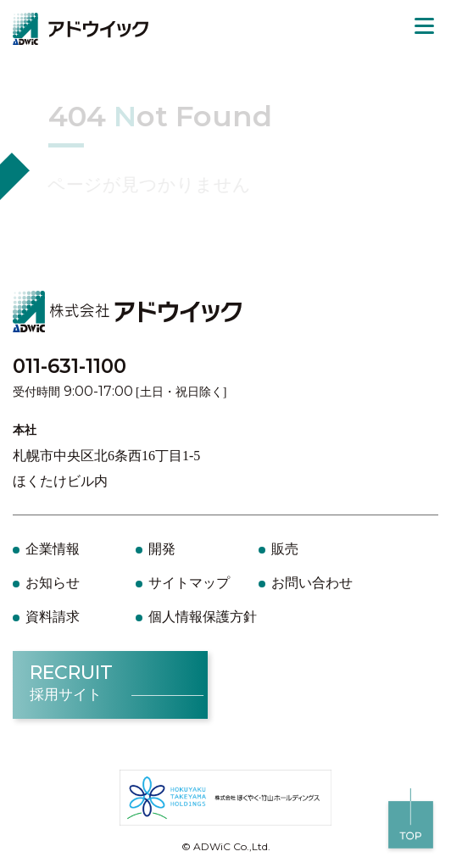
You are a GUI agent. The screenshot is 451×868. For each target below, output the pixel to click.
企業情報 (53, 549)
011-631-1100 (70, 366)
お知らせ (53, 583)
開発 (162, 549)
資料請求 (53, 617)
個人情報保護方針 (203, 617)
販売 (285, 549)
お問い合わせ (312, 583)
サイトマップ (189, 583)
